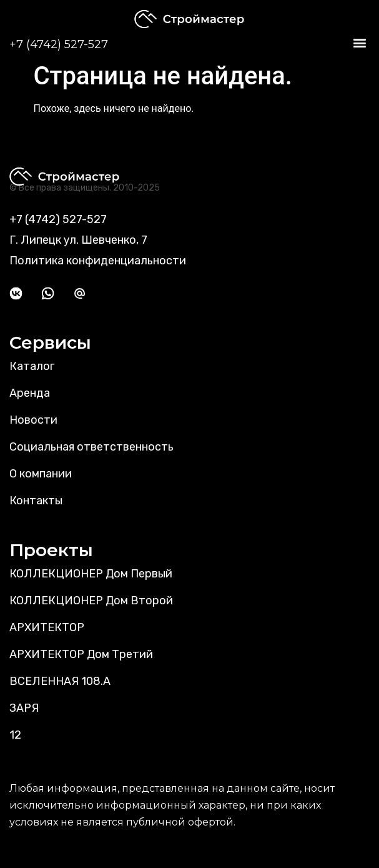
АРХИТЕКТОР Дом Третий (81, 654)
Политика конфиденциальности (98, 261)
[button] (359, 43)
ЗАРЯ (24, 708)
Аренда (30, 393)
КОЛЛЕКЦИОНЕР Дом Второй (91, 601)
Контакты (36, 501)
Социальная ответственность (91, 447)
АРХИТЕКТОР (47, 627)
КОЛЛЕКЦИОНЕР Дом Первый (91, 574)
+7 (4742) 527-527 (59, 44)
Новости (33, 420)
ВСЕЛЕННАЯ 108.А (60, 681)
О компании (41, 474)
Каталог (32, 366)
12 (15, 735)
